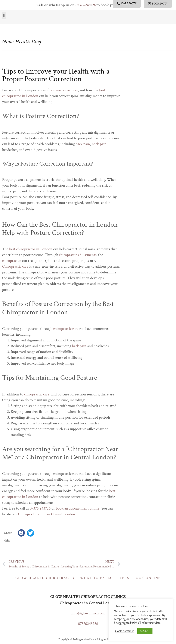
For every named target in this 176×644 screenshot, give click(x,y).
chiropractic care (66, 329)
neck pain (99, 144)
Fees (124, 578)
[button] (4, 16)
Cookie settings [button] (125, 631)
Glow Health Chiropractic (46, 578)
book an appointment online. (78, 508)
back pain (83, 144)
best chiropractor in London (31, 249)
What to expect (98, 578)
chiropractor (12, 261)
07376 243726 (40, 508)
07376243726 (88, 624)
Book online (147, 578)
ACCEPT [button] (145, 631)
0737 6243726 (86, 5)
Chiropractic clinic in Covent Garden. (47, 514)
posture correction (64, 90)
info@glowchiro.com (88, 613)
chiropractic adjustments (78, 255)
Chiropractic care (15, 266)
